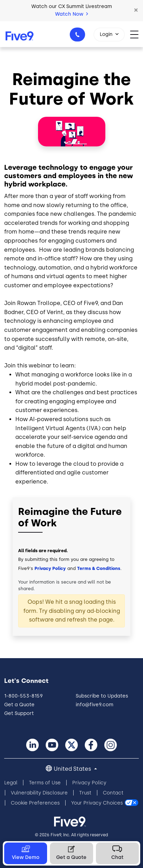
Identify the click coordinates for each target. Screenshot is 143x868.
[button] (136, 10)
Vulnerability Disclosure (39, 793)
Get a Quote (19, 705)
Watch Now (71, 14)
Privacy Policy (50, 568)
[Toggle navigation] (137, 34)
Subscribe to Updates (102, 696)
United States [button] (73, 769)
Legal (11, 783)
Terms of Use (45, 783)
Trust (85, 793)
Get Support (19, 713)
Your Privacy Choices (97, 803)
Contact (113, 793)
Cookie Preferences (35, 803)
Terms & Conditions (99, 568)
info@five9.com (95, 705)
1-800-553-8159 (78, 37)
